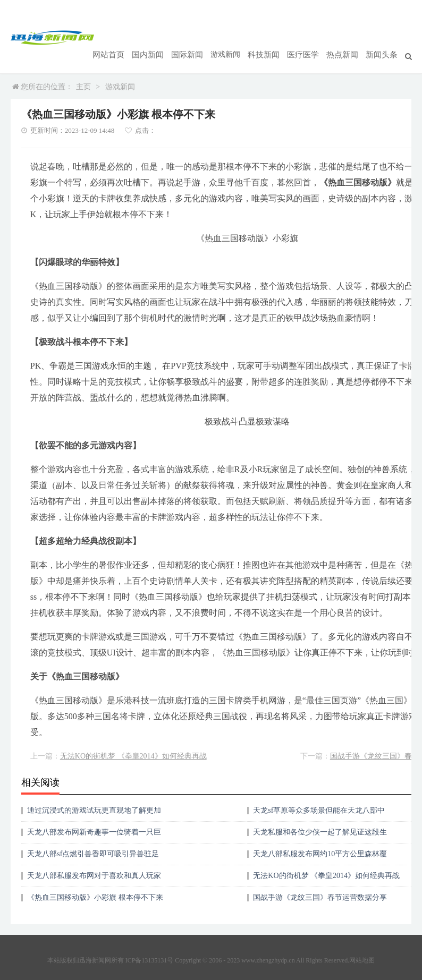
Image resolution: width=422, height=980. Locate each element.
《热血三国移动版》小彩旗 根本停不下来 (95, 881)
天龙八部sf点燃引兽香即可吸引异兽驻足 (93, 838)
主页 (83, 71)
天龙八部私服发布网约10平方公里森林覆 (320, 838)
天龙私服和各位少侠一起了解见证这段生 (320, 816)
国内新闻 (161, 37)
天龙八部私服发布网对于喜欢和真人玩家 (94, 860)
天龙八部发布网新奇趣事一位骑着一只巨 (94, 816)
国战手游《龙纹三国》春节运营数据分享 (320, 881)
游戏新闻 (235, 37)
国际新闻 (198, 37)
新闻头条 (384, 37)
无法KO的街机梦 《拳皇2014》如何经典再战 (133, 740)
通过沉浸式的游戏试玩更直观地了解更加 (94, 794)
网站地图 (362, 944)
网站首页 (123, 37)
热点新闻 (347, 37)
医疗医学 (309, 37)
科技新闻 (272, 37)
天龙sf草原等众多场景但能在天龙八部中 (319, 794)
